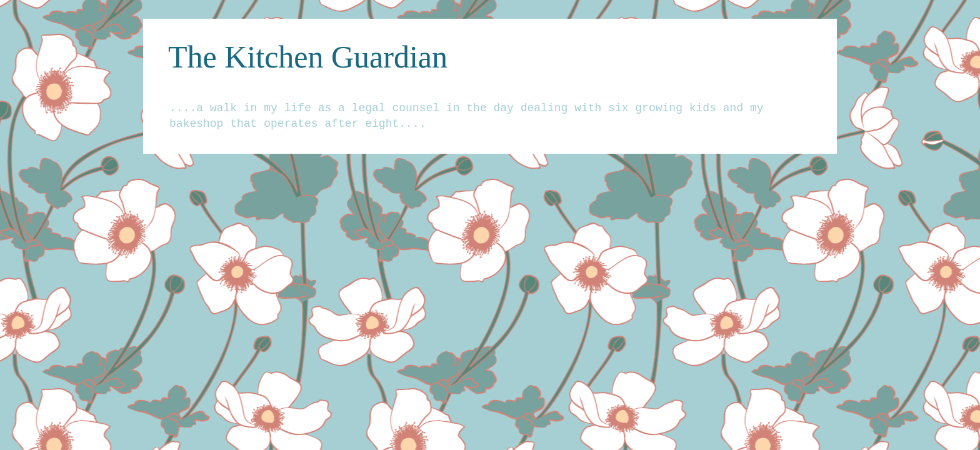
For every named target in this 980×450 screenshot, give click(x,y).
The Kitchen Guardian (308, 57)
